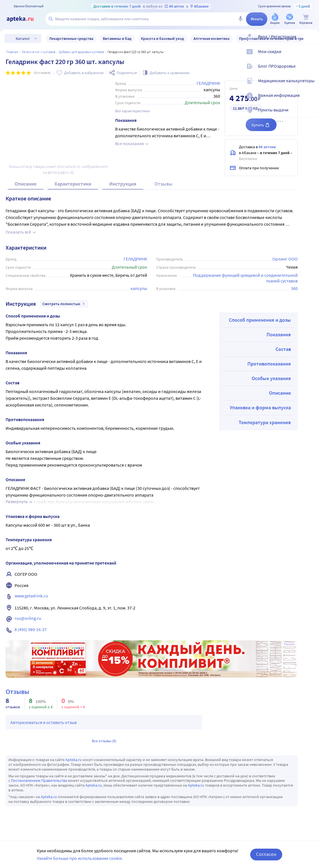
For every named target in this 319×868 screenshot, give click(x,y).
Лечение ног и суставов (38, 52)
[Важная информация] (311, 100)
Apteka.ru (74, 760)
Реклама (289, 644)
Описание (26, 184)
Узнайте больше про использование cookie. (80, 858)
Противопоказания (269, 364)
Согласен (266, 854)
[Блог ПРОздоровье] (311, 71)
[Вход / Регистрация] (311, 41)
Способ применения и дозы (260, 320)
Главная (12, 52)
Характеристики (73, 184)
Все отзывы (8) (104, 741)
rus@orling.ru (28, 618)
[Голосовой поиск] (240, 19)
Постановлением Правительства (39, 780)
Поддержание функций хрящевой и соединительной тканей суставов (246, 278)
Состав (283, 349)
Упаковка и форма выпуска (260, 407)
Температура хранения (265, 422)
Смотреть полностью (64, 304)
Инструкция (123, 184)
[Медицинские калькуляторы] (311, 85)
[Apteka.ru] (25, 19)
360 (294, 288)
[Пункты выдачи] (311, 115)
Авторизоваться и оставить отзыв (44, 722)
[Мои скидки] (311, 56)
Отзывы (163, 184)
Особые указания (271, 378)
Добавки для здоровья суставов (81, 52)
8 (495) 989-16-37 (31, 629)
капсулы (139, 288)
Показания (279, 334)
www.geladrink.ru (31, 596)
